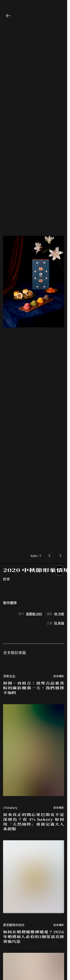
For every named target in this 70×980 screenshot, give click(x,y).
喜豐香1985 (34, 487)
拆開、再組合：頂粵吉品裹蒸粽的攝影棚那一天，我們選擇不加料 (34, 561)
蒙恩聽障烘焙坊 (14, 798)
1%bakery (10, 681)
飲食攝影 (59, 550)
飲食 (6, 453)
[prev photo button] (50, 429)
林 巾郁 (59, 487)
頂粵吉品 (9, 550)
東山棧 (8, 930)
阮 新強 (59, 497)
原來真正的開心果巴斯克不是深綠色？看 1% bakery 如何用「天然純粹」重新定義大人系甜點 (34, 695)
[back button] (8, 16)
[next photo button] (60, 429)
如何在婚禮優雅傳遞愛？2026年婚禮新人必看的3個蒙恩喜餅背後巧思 (34, 810)
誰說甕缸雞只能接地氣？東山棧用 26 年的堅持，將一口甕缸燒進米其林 (34, 942)
